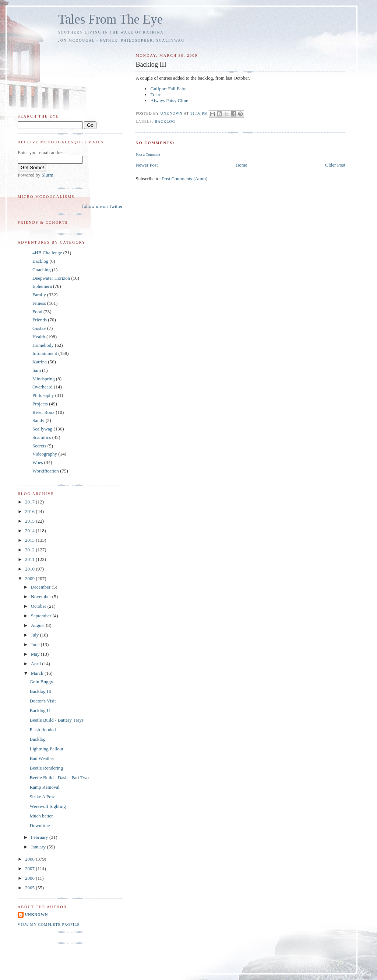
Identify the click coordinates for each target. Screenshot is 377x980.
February (40, 837)
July (36, 635)
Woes (38, 462)
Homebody (43, 345)
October (39, 606)
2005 (30, 888)
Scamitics (42, 437)
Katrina (40, 362)
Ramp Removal (44, 787)
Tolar (155, 95)
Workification (46, 471)
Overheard (43, 387)
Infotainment (45, 353)
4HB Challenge (47, 253)
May (36, 654)
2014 (30, 531)
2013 (30, 540)
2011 (30, 559)
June (36, 644)
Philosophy (43, 395)
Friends (40, 320)
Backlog (165, 121)
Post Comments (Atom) (185, 179)
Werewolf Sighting (47, 806)
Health (39, 337)
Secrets (39, 446)
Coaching (42, 270)
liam (37, 370)
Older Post (335, 165)
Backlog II (40, 710)
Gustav (39, 328)
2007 (30, 869)
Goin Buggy (41, 682)
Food (37, 312)
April (37, 664)
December (41, 587)
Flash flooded (43, 730)
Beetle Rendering (46, 768)
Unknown (36, 915)
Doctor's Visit (43, 701)
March (38, 673)
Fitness (39, 303)
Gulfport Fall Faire (168, 89)
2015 (30, 521)
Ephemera (42, 286)
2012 (30, 550)
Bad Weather (42, 758)
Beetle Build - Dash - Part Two (59, 777)
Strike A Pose (42, 797)
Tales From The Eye (110, 19)
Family (39, 295)
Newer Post (147, 165)
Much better (41, 816)
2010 (30, 569)
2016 (30, 511)
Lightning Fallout (46, 749)
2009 (30, 578)
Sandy (38, 420)
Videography (45, 454)
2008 (30, 859)
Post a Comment (148, 155)
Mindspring (44, 379)
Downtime (40, 825)
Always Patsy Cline (169, 100)
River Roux (43, 412)
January (39, 847)
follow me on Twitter (102, 206)
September (42, 616)
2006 (30, 878)
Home (242, 165)
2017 (30, 502)
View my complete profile (49, 925)
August (38, 625)
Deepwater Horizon (51, 278)
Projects (40, 404)
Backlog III (40, 691)
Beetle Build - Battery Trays (57, 720)
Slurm (47, 175)
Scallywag (42, 429)
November (42, 597)
